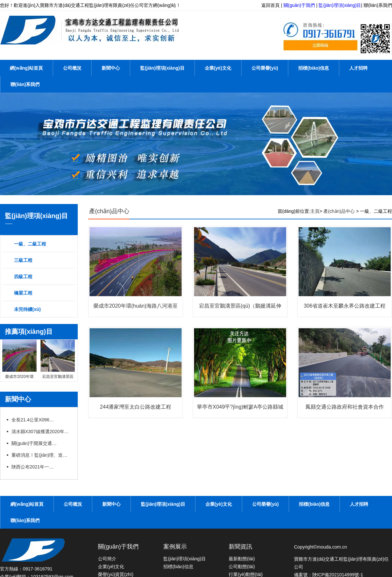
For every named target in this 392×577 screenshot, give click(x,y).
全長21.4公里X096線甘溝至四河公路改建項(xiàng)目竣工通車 (34, 420)
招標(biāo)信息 (314, 68)
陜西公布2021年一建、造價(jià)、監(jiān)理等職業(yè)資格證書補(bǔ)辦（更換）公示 (34, 467)
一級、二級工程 (30, 244)
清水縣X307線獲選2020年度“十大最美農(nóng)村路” (41, 432)
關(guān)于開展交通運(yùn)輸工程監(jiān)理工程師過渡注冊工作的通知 (34, 443)
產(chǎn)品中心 (109, 211)
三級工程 (23, 260)
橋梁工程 (23, 293)
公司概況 (72, 68)
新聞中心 (111, 68)
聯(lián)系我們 (378, 5)
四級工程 (23, 277)
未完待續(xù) (27, 309)
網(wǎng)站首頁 (26, 68)
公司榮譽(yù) (265, 68)
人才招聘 (358, 68)
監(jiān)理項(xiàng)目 (340, 5)
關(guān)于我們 (299, 5)
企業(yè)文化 (218, 68)
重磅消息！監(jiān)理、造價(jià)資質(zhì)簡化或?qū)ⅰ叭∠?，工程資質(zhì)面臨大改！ (41, 455)
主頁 (315, 211)
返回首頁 (270, 5)
